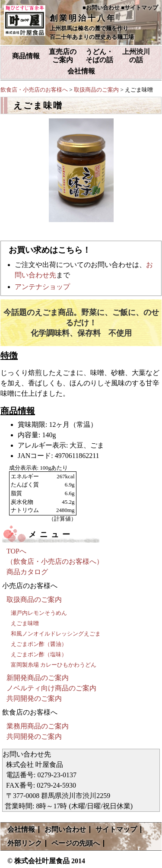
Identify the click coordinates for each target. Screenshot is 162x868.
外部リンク (25, 843)
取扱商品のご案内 (96, 90)
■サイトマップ (140, 8)
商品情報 (26, 56)
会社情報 (81, 71)
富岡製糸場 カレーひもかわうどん (54, 665)
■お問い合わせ (101, 8)
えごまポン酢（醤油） (39, 644)
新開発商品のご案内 (38, 678)
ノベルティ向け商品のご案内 (51, 688)
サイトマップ (116, 829)
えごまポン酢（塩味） (39, 654)
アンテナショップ (42, 287)
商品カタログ (27, 572)
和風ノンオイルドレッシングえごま (56, 634)
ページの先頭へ (76, 843)
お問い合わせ (65, 829)
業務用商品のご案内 (38, 726)
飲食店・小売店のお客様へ (34, 90)
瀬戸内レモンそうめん (39, 613)
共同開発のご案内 (34, 698)
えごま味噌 (25, 623)
